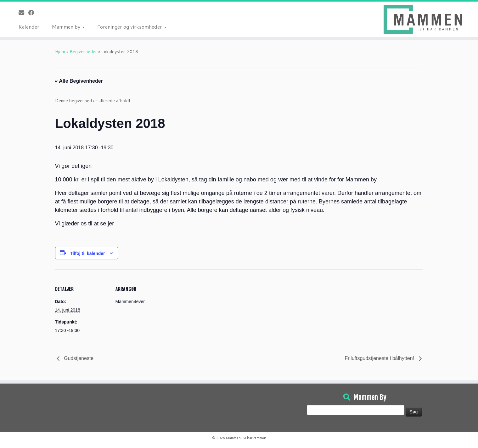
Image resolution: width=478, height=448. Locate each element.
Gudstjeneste (78, 358)
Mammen (233, 438)
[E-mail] (23, 13)
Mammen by (68, 27)
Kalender (29, 27)
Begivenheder (83, 52)
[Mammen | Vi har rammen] (423, 19)
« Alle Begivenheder (79, 81)
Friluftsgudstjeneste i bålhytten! (380, 358)
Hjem (60, 52)
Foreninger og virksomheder (132, 27)
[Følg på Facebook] (33, 13)
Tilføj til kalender (88, 253)
